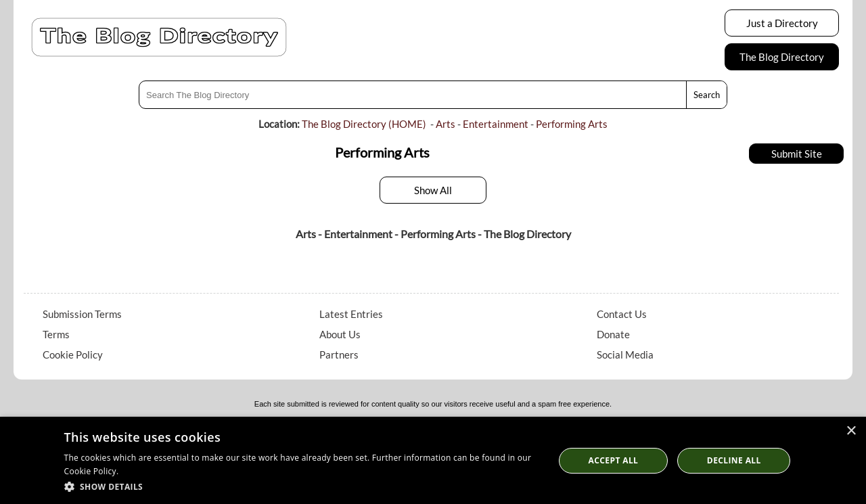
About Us (340, 334)
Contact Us (622, 314)
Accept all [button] (614, 460)
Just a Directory (782, 23)
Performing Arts (572, 124)
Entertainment (496, 124)
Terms (56, 334)
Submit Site (797, 154)
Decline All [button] (734, 460)
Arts (446, 124)
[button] (302, 486)
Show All (433, 190)
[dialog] (433, 460)
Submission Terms (82, 314)
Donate (613, 334)
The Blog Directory (782, 57)
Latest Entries (351, 314)
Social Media (625, 354)
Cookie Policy (73, 354)
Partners (339, 354)
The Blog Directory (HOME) (364, 124)
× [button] (851, 431)
